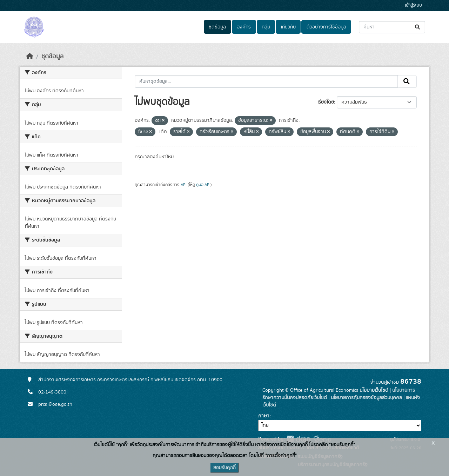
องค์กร (244, 27)
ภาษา (264, 416)
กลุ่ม (266, 27)
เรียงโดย (326, 102)
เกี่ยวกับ (288, 27)
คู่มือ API (203, 185)
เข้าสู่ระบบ (413, 5)
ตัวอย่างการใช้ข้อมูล (326, 27)
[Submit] (418, 27)
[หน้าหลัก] (30, 57)
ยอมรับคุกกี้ (224, 468)
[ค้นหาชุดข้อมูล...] (392, 27)
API (184, 185)
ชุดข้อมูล (217, 27)
